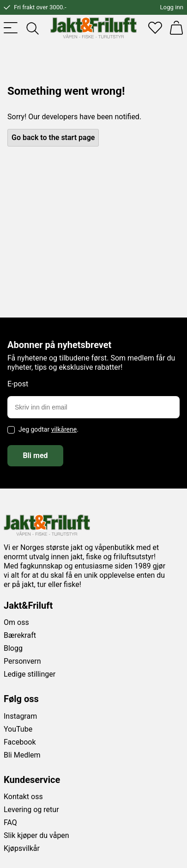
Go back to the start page (53, 138)
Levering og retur (31, 810)
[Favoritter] (155, 28)
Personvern (22, 661)
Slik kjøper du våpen (36, 835)
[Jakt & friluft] (93, 28)
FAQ (10, 822)
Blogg (13, 648)
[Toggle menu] (11, 28)
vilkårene (64, 429)
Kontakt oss (23, 797)
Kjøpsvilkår (22, 848)
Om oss (16, 622)
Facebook (20, 742)
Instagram (20, 716)
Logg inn (172, 7)
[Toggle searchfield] (32, 28)
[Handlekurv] (176, 28)
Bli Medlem (22, 755)
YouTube (18, 729)
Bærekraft (20, 635)
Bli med (35, 455)
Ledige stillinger (30, 674)
